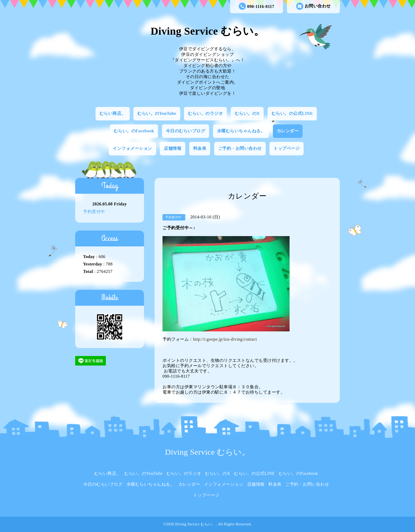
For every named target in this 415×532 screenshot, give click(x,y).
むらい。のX (247, 113)
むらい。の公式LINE (292, 113)
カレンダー (288, 131)
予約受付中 (94, 212)
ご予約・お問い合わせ (240, 148)
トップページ (287, 148)
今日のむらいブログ (186, 131)
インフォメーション (132, 148)
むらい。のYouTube (157, 113)
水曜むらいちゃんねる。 (241, 131)
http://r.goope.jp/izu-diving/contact (225, 339)
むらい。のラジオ (205, 113)
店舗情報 (173, 148)
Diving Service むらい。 (207, 31)
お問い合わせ (313, 6)
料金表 (200, 148)
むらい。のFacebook (134, 131)
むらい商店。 (113, 113)
